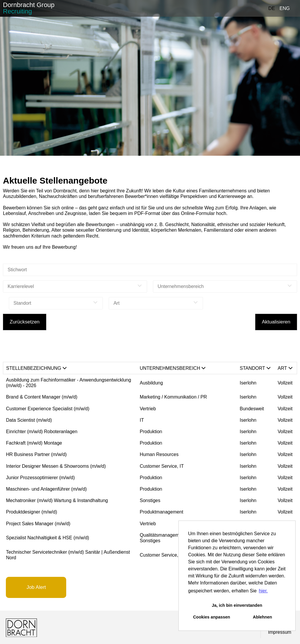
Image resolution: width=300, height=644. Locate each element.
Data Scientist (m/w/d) (29, 420)
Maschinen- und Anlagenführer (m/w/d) (47, 489)
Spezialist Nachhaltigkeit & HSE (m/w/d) (48, 538)
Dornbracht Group (29, 8)
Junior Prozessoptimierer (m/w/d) (41, 478)
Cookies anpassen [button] (212, 617)
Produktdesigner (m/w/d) (32, 512)
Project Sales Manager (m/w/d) (38, 524)
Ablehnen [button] (262, 617)
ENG (285, 8)
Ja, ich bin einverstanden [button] (237, 605)
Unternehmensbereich (173, 368)
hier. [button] (263, 591)
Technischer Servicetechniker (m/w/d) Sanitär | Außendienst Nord (68, 555)
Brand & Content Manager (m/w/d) (42, 397)
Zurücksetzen (25, 322)
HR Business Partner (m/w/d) (36, 454)
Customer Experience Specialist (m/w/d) (48, 409)
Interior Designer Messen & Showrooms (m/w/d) (56, 466)
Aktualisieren (276, 322)
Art (285, 368)
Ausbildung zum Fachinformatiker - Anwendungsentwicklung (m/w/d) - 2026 (69, 383)
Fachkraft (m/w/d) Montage (34, 443)
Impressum (280, 632)
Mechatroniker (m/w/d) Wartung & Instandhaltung (57, 500)
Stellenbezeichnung (36, 368)
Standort (255, 368)
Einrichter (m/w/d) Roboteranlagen (42, 432)
